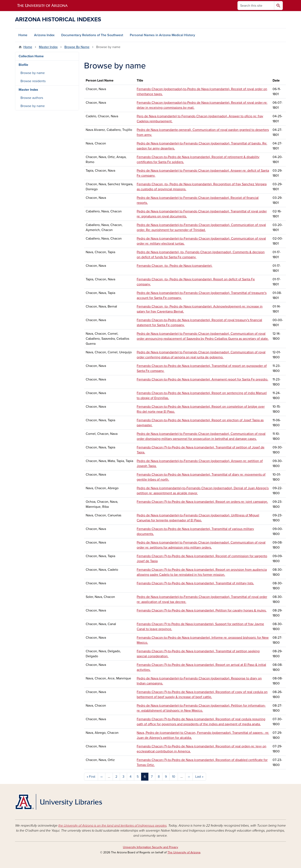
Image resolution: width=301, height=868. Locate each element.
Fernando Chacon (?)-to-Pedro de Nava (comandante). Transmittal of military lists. (195, 583)
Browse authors (32, 98)
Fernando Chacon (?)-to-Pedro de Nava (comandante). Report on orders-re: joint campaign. (202, 502)
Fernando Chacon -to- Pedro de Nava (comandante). (175, 266)
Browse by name (33, 73)
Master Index (48, 47)
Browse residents (33, 81)
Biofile (23, 65)
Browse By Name (77, 47)
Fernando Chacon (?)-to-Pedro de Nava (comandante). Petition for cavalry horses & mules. (202, 610)
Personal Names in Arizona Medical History (162, 35)
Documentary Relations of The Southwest (92, 35)
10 (174, 777)
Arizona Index (44, 35)
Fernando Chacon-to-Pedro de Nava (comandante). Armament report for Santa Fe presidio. (202, 379)
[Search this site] (256, 6)
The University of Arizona (184, 852)
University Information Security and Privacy (150, 847)
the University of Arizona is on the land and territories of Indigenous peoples (112, 826)
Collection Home (31, 56)
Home (23, 35)
